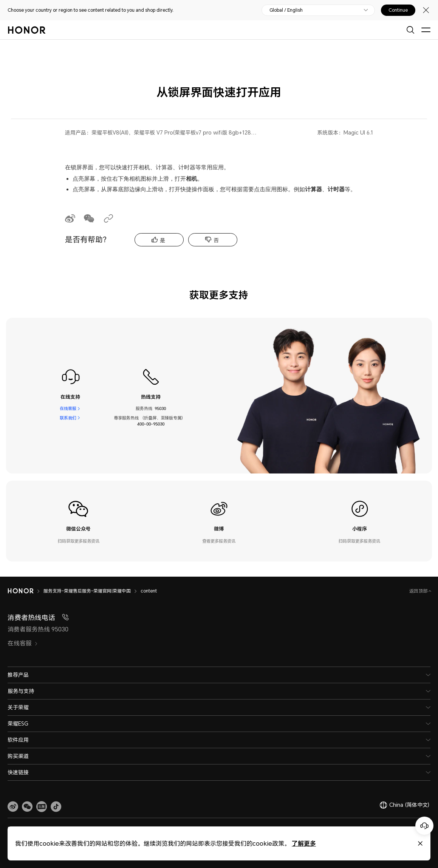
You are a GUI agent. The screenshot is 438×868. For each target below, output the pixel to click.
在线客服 (68, 408)
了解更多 (304, 843)
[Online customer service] (424, 826)
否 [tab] (216, 240)
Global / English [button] (286, 10)
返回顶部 (419, 591)
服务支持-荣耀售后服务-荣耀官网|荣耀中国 (87, 591)
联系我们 (68, 418)
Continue (398, 10)
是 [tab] (163, 240)
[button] (27, 807)
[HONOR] (21, 591)
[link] (13, 807)
